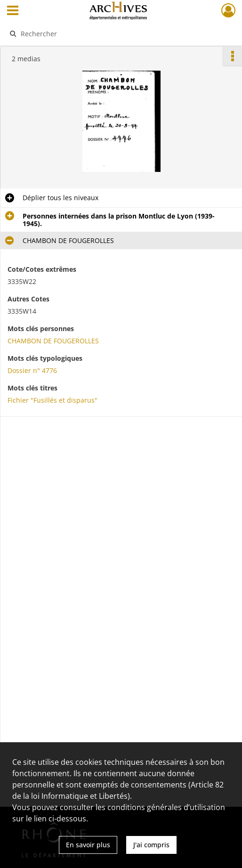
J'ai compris (151, 845)
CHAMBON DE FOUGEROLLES (53, 341)
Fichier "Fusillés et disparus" (52, 400)
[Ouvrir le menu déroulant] (13, 11)
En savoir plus (88, 845)
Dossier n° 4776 (32, 370)
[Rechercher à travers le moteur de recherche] (115, 33)
